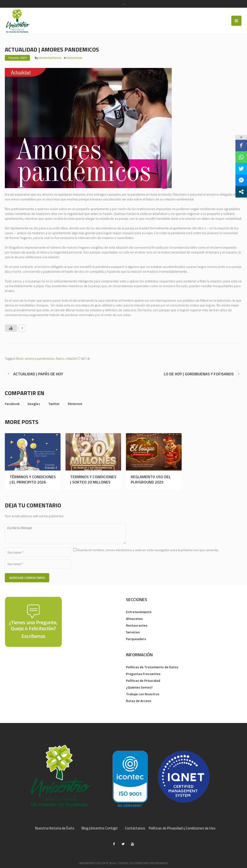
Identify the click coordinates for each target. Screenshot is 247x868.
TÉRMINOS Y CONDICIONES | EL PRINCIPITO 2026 (33, 479)
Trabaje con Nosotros (143, 694)
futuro (60, 358)
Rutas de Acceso (139, 701)
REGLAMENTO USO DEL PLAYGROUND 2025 (151, 479)
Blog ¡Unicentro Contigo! (100, 828)
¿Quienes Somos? (139, 687)
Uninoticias (75, 58)
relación (72, 358)
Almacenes (134, 619)
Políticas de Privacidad (143, 680)
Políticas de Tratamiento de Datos (152, 667)
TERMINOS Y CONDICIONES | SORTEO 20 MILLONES (93, 479)
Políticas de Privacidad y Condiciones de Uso (182, 828)
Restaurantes (137, 625)
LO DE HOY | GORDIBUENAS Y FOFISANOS (199, 374)
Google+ (34, 404)
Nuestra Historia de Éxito (55, 828)
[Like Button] (11, 328)
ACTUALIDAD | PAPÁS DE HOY (38, 374)
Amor (20, 358)
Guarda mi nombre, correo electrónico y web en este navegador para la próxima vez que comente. (148, 550)
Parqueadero (136, 639)
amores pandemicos (40, 358)
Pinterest (75, 404)
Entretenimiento (139, 612)
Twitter (54, 404)
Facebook (12, 404)
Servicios (133, 632)
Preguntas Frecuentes (143, 674)
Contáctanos (135, 828)
